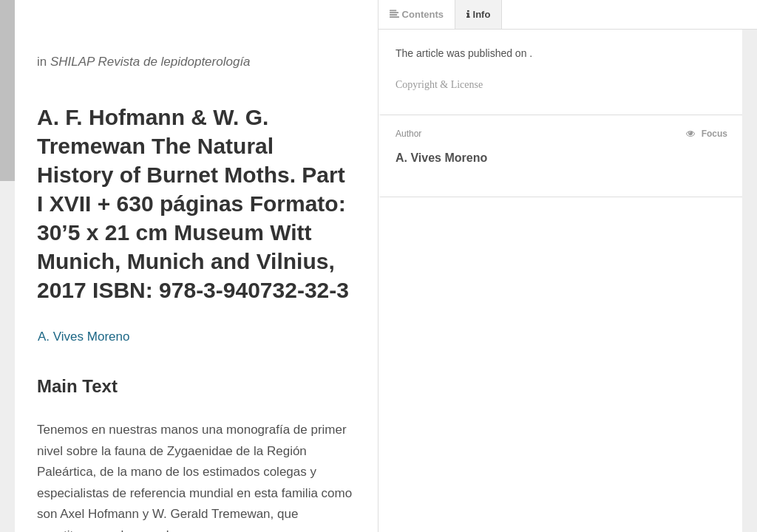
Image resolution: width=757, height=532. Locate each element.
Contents (417, 14)
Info (478, 14)
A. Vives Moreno (84, 337)
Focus (707, 134)
